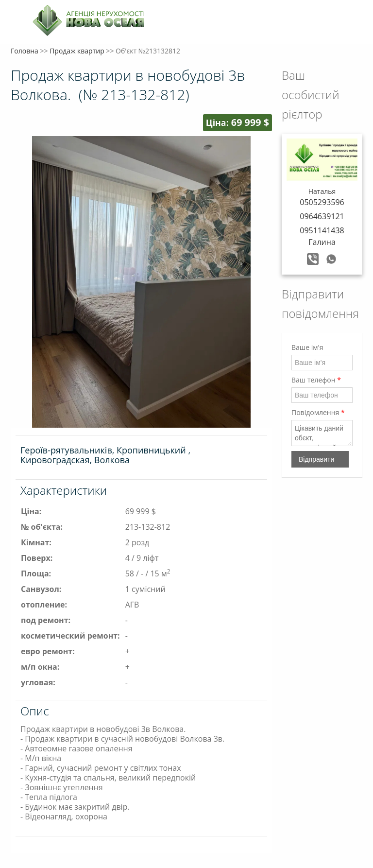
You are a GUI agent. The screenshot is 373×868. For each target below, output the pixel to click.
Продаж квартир (77, 51)
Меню (19, 23)
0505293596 (322, 202)
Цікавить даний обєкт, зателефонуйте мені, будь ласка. (322, 433)
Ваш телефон (316, 380)
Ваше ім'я (307, 347)
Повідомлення (318, 412)
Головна (25, 51)
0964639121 (322, 216)
